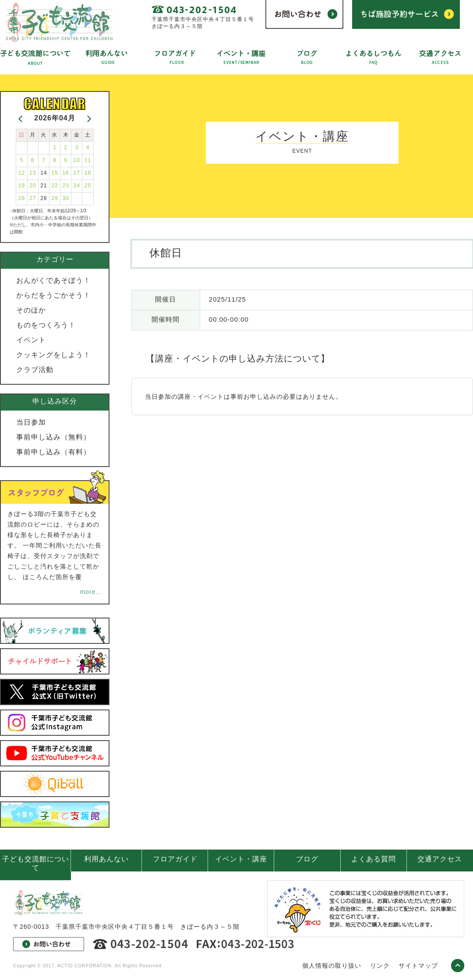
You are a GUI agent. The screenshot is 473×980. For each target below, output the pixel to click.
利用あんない (106, 859)
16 (65, 173)
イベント (31, 340)
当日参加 (31, 422)
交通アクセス (440, 859)
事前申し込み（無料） (53, 437)
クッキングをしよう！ (53, 355)
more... (91, 592)
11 (88, 160)
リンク (380, 966)
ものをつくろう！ (46, 325)
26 (22, 198)
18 (88, 173)
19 (22, 186)
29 (55, 198)
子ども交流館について (36, 863)
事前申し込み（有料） (53, 452)
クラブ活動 (35, 370)
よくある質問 (374, 859)
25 (88, 186)
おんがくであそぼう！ (53, 280)
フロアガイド (175, 859)
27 (33, 198)
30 (65, 198)
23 (65, 186)
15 (55, 173)
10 (77, 160)
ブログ (307, 859)
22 (55, 186)
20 (33, 186)
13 (33, 173)
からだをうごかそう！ (53, 295)
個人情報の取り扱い (332, 966)
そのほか (31, 310)
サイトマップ (418, 966)
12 (22, 173)
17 (77, 173)
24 (77, 186)
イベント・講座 (241, 859)
